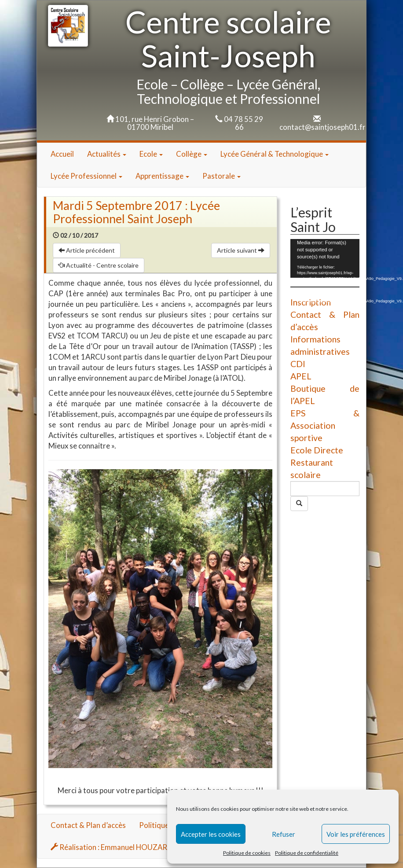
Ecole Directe (317, 450)
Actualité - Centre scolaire (99, 265)
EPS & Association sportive (325, 425)
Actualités (107, 154)
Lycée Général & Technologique (275, 154)
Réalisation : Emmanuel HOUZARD (112, 847)
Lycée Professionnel (86, 176)
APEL (301, 376)
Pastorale (222, 176)
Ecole (151, 154)
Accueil (62, 154)
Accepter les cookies (211, 834)
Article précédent (87, 250)
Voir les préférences (356, 834)
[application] (325, 258)
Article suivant (241, 250)
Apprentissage (162, 176)
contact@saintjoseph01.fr (322, 127)
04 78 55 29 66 (244, 123)
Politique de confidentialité (307, 853)
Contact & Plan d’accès (88, 825)
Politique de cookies (247, 853)
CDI (298, 364)
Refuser (284, 834)
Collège (192, 154)
